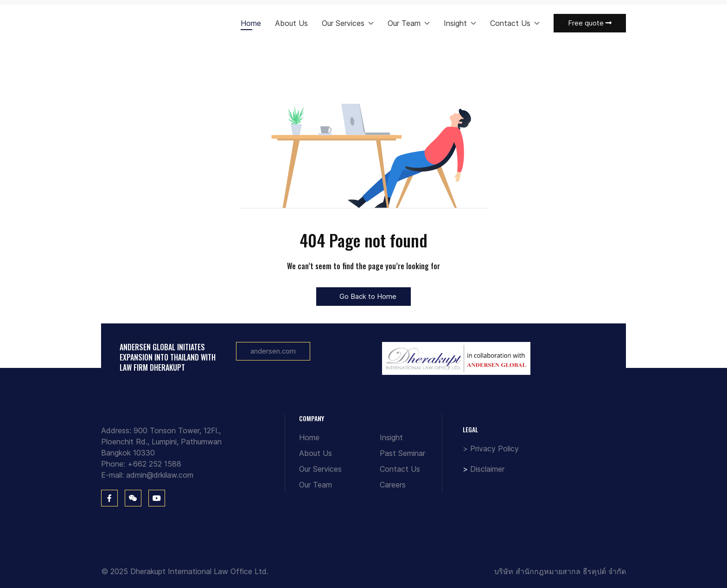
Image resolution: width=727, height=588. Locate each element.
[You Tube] (157, 498)
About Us (291, 23)
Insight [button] (460, 23)
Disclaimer (487, 469)
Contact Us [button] (515, 23)
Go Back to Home (363, 296)
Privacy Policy (494, 449)
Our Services (320, 469)
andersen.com (273, 351)
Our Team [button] (409, 23)
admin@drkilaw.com (160, 475)
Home (251, 23)
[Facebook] (109, 498)
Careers (393, 485)
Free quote (590, 23)
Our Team (316, 485)
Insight (391, 437)
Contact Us (400, 469)
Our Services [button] (348, 23)
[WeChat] (133, 498)
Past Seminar (402, 453)
